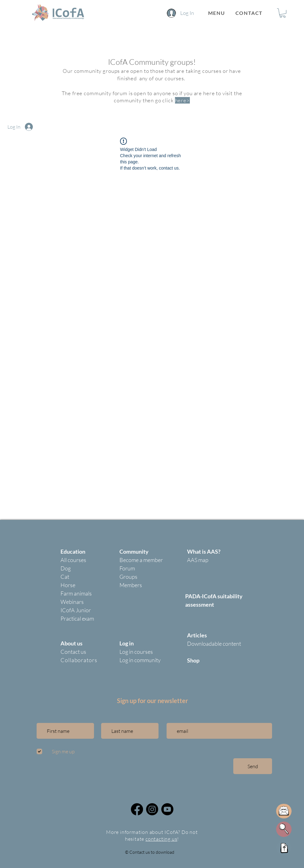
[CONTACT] (250, 13)
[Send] (253, 766)
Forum (127, 568)
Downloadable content (214, 644)
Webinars (72, 602)
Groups (128, 577)
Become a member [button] (141, 560)
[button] (217, 13)
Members (131, 585)
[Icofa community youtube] (167, 809)
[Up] (284, 848)
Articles (197, 635)
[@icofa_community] (152, 809)
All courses (73, 560)
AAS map (198, 560)
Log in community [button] (140, 660)
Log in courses (136, 652)
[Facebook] (137, 809)
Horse (68, 585)
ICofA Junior (76, 610)
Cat (65, 577)
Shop (193, 660)
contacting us (161, 839)
